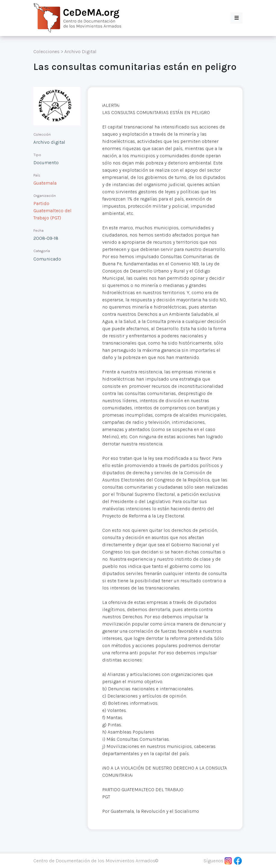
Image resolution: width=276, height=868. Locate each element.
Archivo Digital (80, 51)
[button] (237, 18)
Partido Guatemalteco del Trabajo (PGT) (52, 211)
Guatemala (45, 183)
